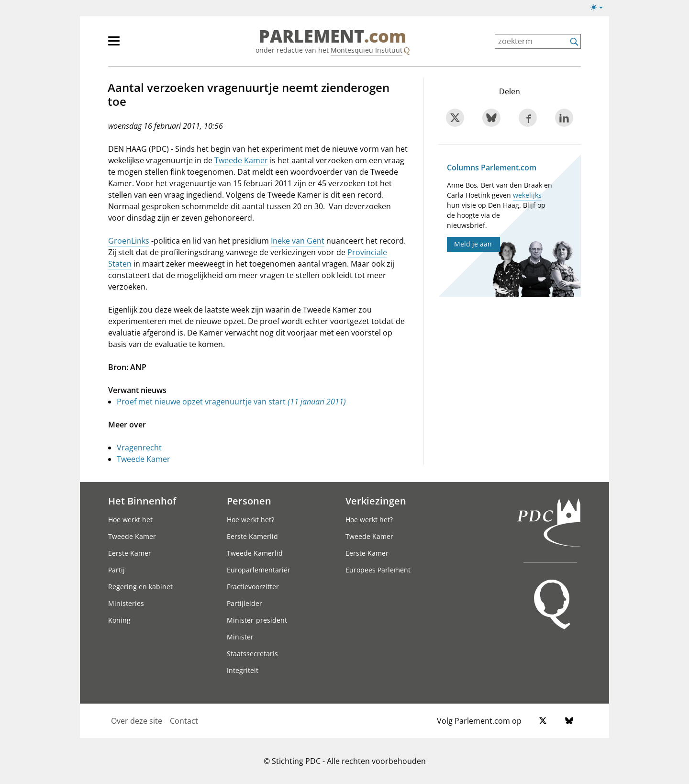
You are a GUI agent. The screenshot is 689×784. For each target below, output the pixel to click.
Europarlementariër (259, 570)
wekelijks (527, 195)
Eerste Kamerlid (252, 536)
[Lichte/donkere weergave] (600, 9)
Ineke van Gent (298, 241)
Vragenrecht (139, 448)
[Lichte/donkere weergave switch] (600, 8)
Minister (240, 637)
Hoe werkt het (130, 520)
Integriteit (243, 670)
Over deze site (137, 721)
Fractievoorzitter (253, 587)
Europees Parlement (378, 570)
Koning (119, 620)
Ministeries (126, 603)
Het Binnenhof (142, 501)
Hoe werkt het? (250, 520)
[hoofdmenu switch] (114, 45)
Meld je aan (473, 244)
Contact (184, 721)
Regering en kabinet (140, 587)
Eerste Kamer (130, 553)
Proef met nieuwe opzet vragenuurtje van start (231, 402)
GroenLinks (129, 241)
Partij (117, 570)
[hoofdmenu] (145, 45)
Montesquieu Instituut (367, 50)
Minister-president (257, 620)
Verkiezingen (376, 501)
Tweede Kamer (241, 160)
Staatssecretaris (252, 654)
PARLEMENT (333, 36)
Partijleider (244, 603)
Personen (249, 501)
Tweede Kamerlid (255, 553)
